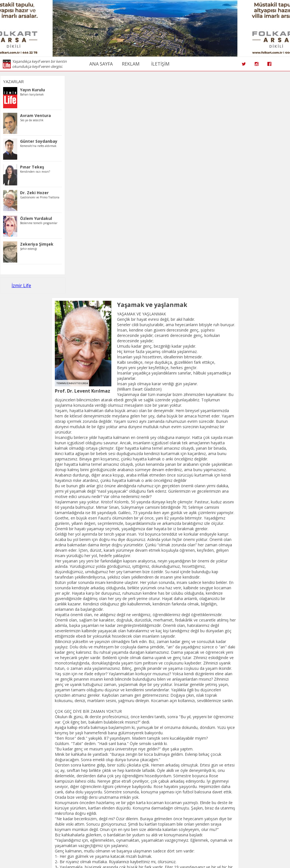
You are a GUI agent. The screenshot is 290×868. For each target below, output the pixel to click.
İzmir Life (21, 285)
